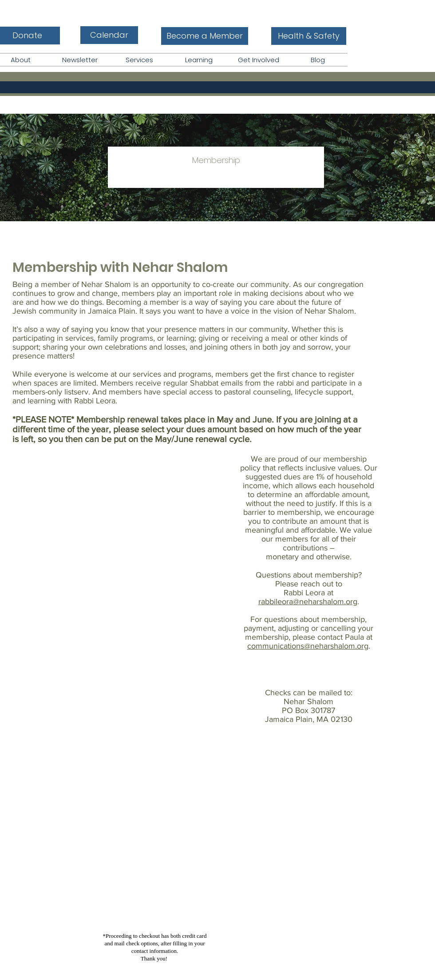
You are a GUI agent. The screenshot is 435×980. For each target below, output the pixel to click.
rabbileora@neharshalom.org (308, 602)
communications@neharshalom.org (308, 646)
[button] (199, 60)
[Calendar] (109, 35)
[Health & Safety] (309, 36)
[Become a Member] (205, 36)
